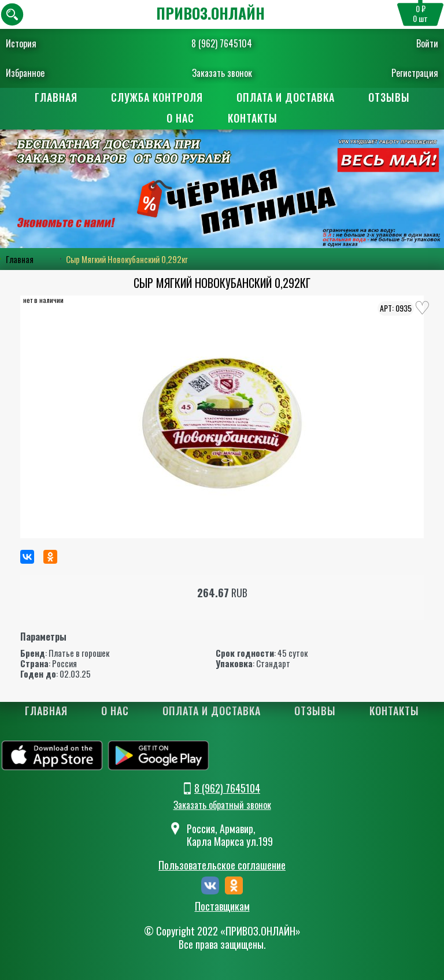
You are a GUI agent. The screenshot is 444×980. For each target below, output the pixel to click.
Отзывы (389, 97)
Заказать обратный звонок (222, 805)
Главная (56, 97)
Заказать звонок (222, 73)
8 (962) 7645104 (222, 43)
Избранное (25, 73)
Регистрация (415, 73)
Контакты (253, 118)
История (21, 43)
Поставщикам (222, 907)
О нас (180, 118)
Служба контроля (157, 97)
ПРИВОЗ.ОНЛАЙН (210, 13)
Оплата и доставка (286, 97)
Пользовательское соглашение (222, 865)
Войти (427, 43)
